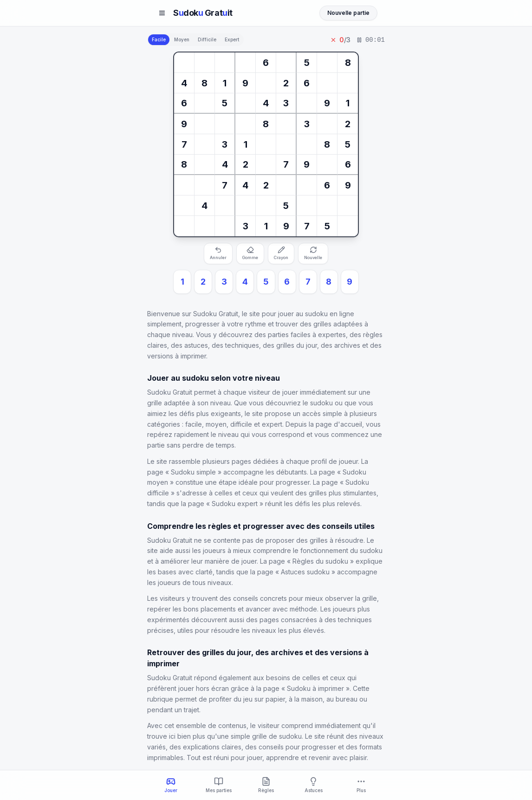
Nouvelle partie (348, 13)
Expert (232, 39)
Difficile (207, 39)
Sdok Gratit (203, 13)
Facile (159, 39)
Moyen (182, 39)
